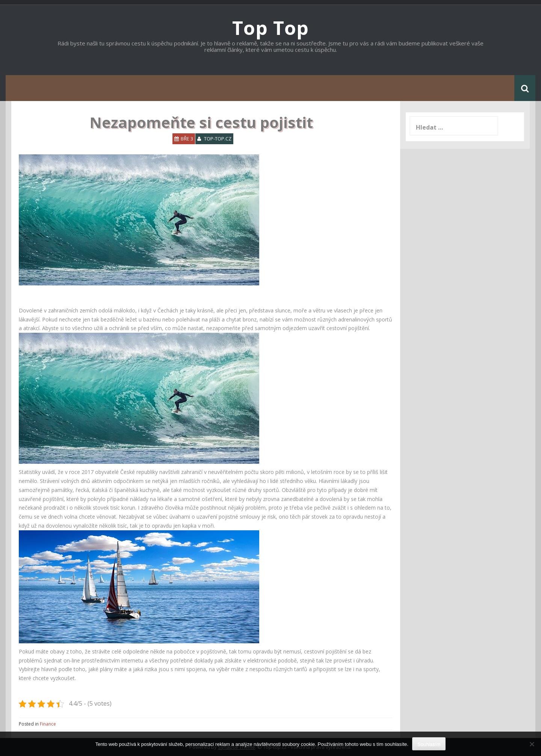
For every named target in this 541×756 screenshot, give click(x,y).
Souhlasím (429, 744)
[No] (532, 744)
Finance (48, 724)
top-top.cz (218, 139)
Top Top (270, 28)
